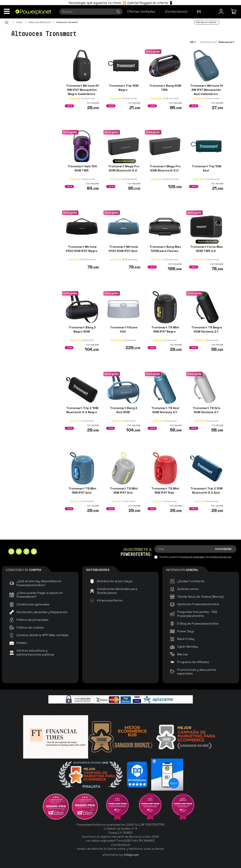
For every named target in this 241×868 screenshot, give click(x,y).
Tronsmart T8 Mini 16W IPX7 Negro (165, 329)
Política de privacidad (193, 557)
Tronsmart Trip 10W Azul (206, 168)
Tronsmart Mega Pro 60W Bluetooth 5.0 (123, 168)
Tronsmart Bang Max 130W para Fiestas (165, 249)
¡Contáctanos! (176, 11)
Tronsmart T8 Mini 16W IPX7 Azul (82, 491)
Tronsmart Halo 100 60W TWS (82, 168)
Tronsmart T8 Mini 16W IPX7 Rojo (165, 491)
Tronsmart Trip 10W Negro (123, 88)
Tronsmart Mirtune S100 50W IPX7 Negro (82, 249)
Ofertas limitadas (141, 11)
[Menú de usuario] (221, 11)
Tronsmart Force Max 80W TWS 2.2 (206, 249)
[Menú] (7, 11)
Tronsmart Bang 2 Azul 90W (123, 410)
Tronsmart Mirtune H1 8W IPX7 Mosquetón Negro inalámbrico (82, 90)
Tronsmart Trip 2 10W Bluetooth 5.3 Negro (82, 410)
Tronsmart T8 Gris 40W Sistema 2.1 (206, 410)
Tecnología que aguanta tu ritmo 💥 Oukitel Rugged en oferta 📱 (121, 3)
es (199, 11)
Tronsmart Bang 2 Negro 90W (82, 329)
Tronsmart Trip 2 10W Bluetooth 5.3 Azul (206, 491)
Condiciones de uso (220, 557)
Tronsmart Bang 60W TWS (165, 88)
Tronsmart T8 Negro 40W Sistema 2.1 (206, 329)
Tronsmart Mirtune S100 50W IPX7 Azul (123, 249)
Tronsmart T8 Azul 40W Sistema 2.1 (165, 410)
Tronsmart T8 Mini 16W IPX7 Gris (123, 491)
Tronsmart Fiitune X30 (123, 329)
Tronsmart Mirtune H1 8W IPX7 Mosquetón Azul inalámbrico (206, 90)
